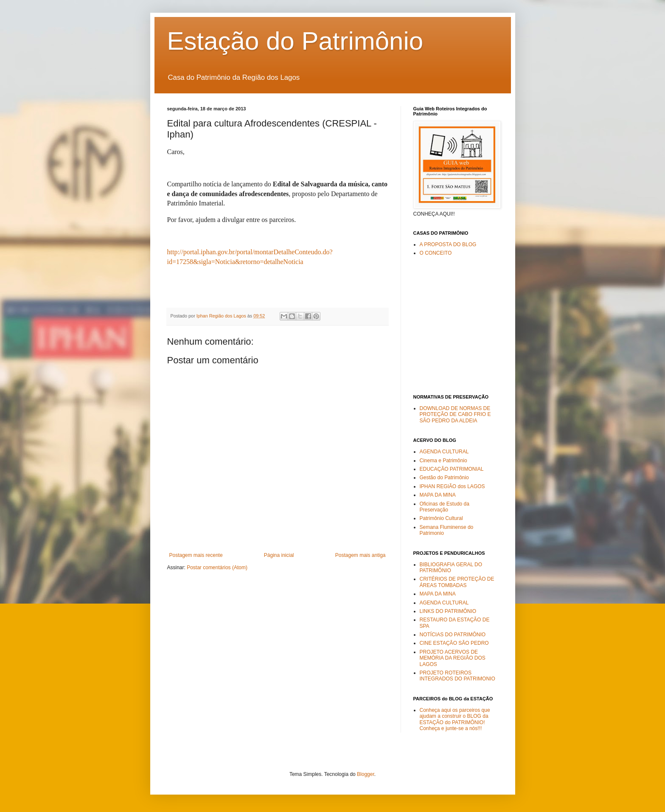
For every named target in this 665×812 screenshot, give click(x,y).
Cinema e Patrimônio (443, 461)
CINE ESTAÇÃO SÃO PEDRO (454, 643)
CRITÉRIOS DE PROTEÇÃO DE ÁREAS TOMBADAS (457, 582)
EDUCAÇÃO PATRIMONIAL (452, 469)
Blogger (366, 774)
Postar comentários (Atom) (217, 568)
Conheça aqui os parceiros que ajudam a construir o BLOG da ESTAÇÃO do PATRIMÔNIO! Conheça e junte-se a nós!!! (455, 719)
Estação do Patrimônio (295, 41)
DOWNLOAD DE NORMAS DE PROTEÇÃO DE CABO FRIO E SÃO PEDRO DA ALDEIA (455, 414)
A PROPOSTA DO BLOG (448, 244)
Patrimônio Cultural (441, 518)
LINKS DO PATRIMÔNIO (448, 611)
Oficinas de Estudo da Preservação (445, 507)
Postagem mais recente (196, 555)
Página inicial (279, 555)
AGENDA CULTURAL (444, 452)
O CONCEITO (436, 253)
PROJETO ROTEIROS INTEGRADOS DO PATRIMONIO (457, 676)
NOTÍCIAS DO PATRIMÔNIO (453, 635)
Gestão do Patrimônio (444, 478)
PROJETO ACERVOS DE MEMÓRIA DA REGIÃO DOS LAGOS (453, 658)
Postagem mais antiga (361, 555)
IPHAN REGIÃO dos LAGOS (452, 486)
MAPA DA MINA (438, 495)
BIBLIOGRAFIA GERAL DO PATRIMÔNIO (451, 568)
